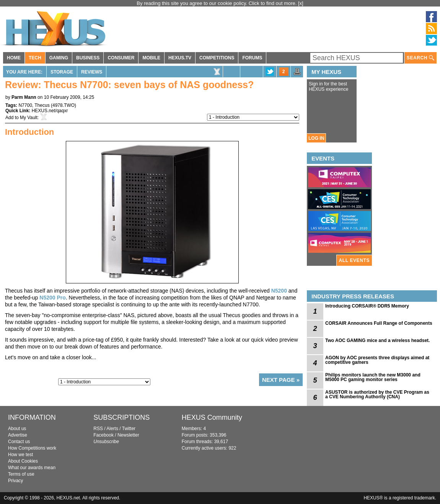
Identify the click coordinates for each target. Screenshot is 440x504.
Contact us (19, 442)
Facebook (103, 435)
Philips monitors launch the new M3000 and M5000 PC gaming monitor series (373, 377)
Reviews (92, 72)
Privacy (15, 481)
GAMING (59, 58)
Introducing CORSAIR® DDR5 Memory (367, 306)
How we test (20, 455)
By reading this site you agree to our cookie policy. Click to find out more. (217, 3)
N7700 (25, 105)
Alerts (112, 429)
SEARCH (420, 58)
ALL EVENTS (354, 260)
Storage (62, 72)
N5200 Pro (52, 298)
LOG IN (316, 138)
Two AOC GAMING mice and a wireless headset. (377, 340)
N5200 (279, 291)
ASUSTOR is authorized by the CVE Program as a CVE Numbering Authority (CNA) (377, 394)
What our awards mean (32, 468)
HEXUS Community (212, 417)
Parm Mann (24, 97)
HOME (14, 58)
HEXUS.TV (180, 58)
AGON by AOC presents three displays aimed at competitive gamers (377, 360)
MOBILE (151, 58)
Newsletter (128, 435)
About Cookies (23, 461)
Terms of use (21, 474)
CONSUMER (121, 58)
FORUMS (252, 58)
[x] (301, 3)
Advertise (18, 435)
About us (17, 429)
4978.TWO (64, 105)
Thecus (42, 105)
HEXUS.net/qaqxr (50, 111)
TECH (35, 58)
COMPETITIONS (217, 58)
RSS (98, 429)
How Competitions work (32, 448)
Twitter (129, 429)
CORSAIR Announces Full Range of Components (379, 323)
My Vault (29, 118)
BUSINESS (88, 58)
